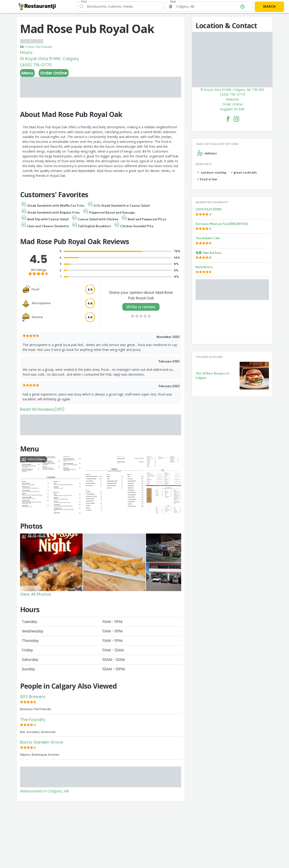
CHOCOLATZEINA (209, 209)
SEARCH (269, 6)
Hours (26, 52)
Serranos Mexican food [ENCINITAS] (222, 224)
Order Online (54, 73)
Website (232, 99)
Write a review (141, 307)
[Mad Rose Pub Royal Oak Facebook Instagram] (236, 119)
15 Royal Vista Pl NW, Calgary (50, 59)
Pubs (30, 47)
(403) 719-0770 (36, 65)
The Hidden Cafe (208, 238)
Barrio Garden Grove (42, 742)
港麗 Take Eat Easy (208, 253)
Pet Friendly (44, 47)
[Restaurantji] (37, 6)
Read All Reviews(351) (42, 409)
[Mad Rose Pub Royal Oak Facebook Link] (228, 119)
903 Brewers (33, 697)
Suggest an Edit (232, 109)
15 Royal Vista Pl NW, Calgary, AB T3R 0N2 (232, 90)
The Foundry (33, 719)
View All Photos (36, 594)
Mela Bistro (204, 267)
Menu (27, 73)
